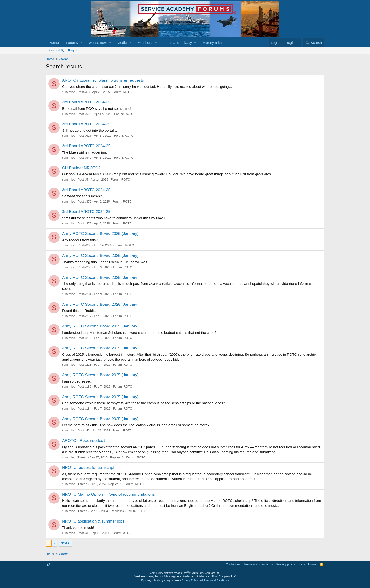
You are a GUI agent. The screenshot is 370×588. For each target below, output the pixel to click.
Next (64, 543)
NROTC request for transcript (88, 467)
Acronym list (213, 43)
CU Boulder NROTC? (81, 168)
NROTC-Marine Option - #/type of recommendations (108, 494)
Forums (72, 43)
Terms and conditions (258, 564)
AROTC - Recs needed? (84, 441)
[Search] (313, 43)
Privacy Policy (190, 580)
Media (122, 43)
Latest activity (55, 50)
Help (302, 564)
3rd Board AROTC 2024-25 (86, 102)
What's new (98, 43)
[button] (82, 43)
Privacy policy (286, 564)
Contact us (233, 564)
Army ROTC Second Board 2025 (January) (100, 234)
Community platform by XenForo (185, 573)
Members (145, 43)
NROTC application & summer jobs (93, 521)
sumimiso (69, 92)
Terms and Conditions (216, 580)
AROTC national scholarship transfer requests (103, 80)
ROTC (127, 92)
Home (54, 43)
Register (74, 50)
